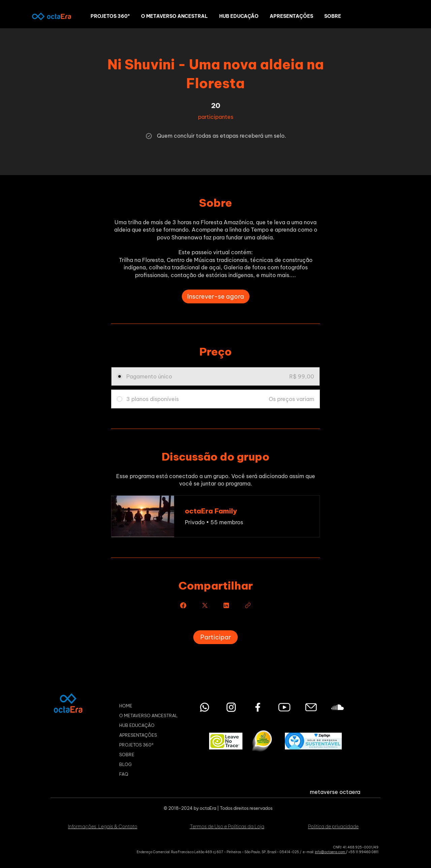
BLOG (125, 764)
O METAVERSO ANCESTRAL (148, 715)
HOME (126, 706)
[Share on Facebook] (183, 605)
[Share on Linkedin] (226, 605)
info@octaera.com (330, 852)
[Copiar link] (248, 605)
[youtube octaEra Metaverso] (284, 707)
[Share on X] (205, 605)
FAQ (124, 774)
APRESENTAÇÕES (138, 735)
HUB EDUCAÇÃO (137, 725)
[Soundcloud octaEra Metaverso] (338, 707)
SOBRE (127, 755)
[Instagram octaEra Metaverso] (231, 707)
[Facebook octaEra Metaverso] (258, 707)
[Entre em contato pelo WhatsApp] (205, 707)
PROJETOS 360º (136, 745)
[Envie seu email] (311, 707)
